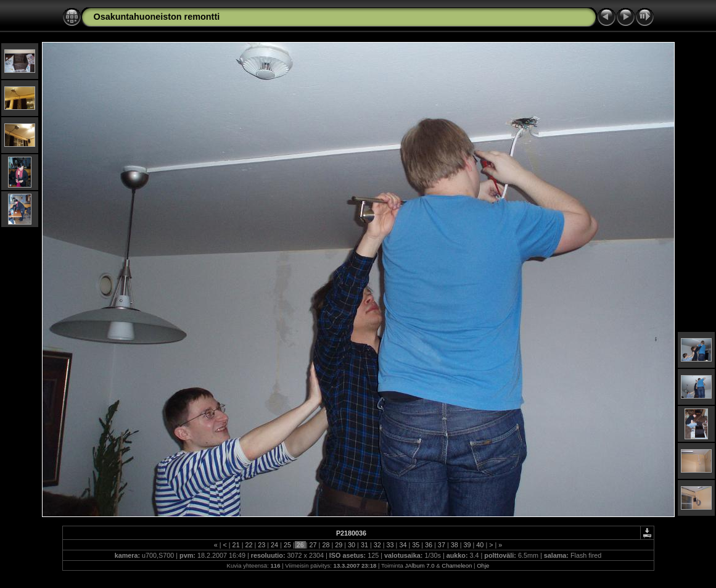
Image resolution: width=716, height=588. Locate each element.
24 (274, 545)
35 (416, 545)
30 (352, 545)
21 (236, 545)
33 (390, 545)
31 (364, 545)
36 (429, 545)
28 (326, 545)
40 (480, 545)
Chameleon (457, 565)
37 (442, 545)
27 (313, 545)
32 (377, 545)
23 (261, 545)
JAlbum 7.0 (420, 565)
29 (339, 545)
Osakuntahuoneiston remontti (157, 17)
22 (249, 545)
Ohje (483, 565)
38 (455, 545)
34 (403, 545)
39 (467, 545)
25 (287, 545)
